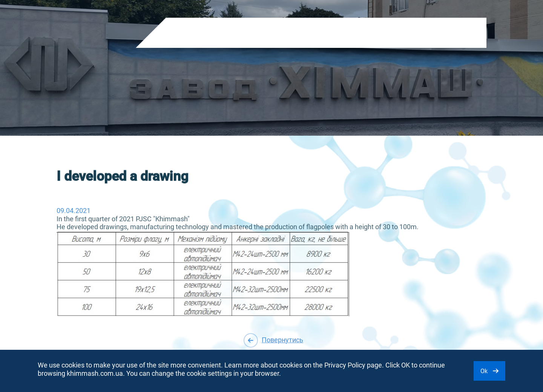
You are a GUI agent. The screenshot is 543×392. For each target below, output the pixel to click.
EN (410, 35)
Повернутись (273, 340)
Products (185, 33)
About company (230, 33)
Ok (489, 371)
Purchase (321, 33)
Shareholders (280, 33)
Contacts (357, 33)
